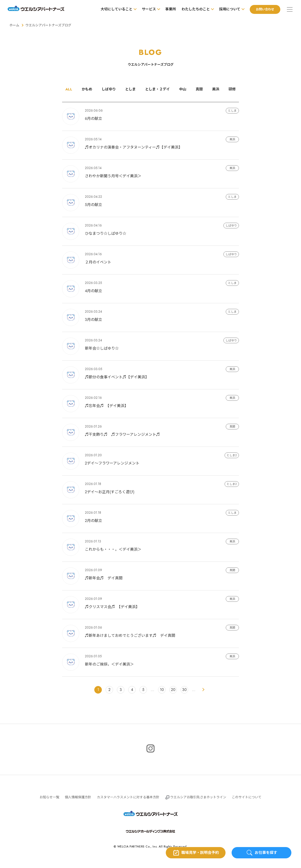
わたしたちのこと (194, 9)
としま (130, 89)
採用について (228, 9)
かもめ (84, 89)
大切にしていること (115, 9)
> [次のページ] (203, 690)
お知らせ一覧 (49, 797)
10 (162, 690)
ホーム (14, 25)
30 (184, 690)
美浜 (218, 89)
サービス (147, 9)
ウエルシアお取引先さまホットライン (198, 797)
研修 (235, 89)
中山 (184, 89)
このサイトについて (247, 797)
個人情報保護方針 (78, 797)
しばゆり (107, 89)
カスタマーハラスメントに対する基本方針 (128, 797)
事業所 (169, 9)
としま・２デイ (158, 89)
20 (173, 690)
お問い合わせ (263, 9)
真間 (201, 89)
